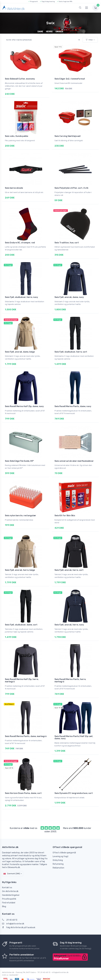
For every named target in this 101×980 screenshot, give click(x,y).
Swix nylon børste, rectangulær (21, 509)
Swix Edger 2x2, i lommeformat (70, 79)
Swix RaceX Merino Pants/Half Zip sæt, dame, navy (74, 728)
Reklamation (58, 857)
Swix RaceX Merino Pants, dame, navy (73, 402)
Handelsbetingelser (11, 884)
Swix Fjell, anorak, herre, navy (69, 617)
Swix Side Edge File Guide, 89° (19, 455)
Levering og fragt (61, 845)
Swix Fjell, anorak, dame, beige (20, 348)
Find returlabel (9, 892)
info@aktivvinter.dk (13, 913)
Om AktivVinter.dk (10, 880)
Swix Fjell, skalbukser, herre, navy (21, 294)
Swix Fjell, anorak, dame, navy (69, 294)
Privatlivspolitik (9, 888)
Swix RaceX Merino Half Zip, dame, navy (24, 402)
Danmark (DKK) (12, 862)
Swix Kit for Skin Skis (65, 509)
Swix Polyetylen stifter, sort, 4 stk (71, 186)
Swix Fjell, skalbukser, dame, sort (21, 617)
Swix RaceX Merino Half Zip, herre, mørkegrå (22, 672)
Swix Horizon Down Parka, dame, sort (23, 783)
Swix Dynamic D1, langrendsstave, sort (74, 783)
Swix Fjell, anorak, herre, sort (69, 563)
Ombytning (58, 849)
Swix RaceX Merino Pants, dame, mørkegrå (26, 727)
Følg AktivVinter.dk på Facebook (19, 916)
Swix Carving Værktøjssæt (68, 135)
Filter (89, 40)
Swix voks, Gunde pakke (17, 135)
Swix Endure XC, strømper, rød (20, 240)
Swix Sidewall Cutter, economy (20, 79)
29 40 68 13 (10, 909)
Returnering (58, 853)
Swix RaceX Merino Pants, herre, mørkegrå (70, 672)
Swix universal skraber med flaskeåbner (74, 455)
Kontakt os (7, 876)
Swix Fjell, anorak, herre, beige (20, 563)
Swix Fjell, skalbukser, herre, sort (71, 348)
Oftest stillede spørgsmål (64, 841)
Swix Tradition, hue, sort (67, 240)
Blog (4, 895)
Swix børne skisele (14, 186)
